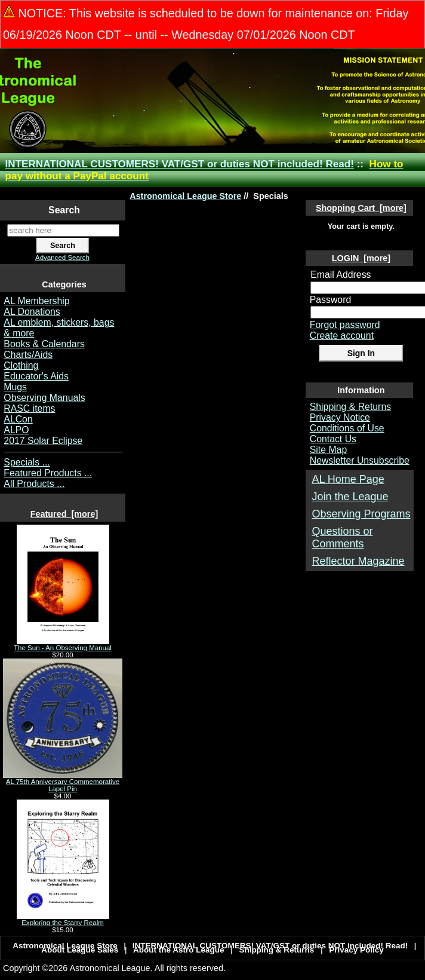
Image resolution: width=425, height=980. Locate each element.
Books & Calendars (44, 344)
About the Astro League (179, 950)
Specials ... (27, 462)
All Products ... (34, 484)
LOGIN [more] (361, 258)
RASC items (29, 408)
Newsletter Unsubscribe (360, 460)
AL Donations (32, 312)
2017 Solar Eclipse (43, 441)
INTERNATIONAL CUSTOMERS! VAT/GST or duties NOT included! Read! (180, 164)
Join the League (350, 497)
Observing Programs (361, 514)
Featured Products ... (48, 473)
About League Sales (80, 950)
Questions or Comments (342, 538)
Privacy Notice (340, 417)
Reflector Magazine (358, 561)
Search (64, 210)
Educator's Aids (36, 376)
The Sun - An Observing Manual (63, 645)
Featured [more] (64, 514)
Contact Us (333, 439)
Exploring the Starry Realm (63, 920)
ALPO (16, 430)
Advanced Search (62, 258)
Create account (342, 336)
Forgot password (345, 325)
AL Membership (36, 301)
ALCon (18, 419)
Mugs (15, 387)
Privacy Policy (356, 950)
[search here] (63, 230)
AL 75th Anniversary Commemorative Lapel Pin (63, 782)
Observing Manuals (44, 398)
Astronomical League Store (185, 196)
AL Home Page (348, 479)
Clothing (21, 365)
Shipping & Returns (350, 407)
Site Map (328, 450)
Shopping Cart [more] (361, 208)
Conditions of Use (347, 428)
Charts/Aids (28, 355)
